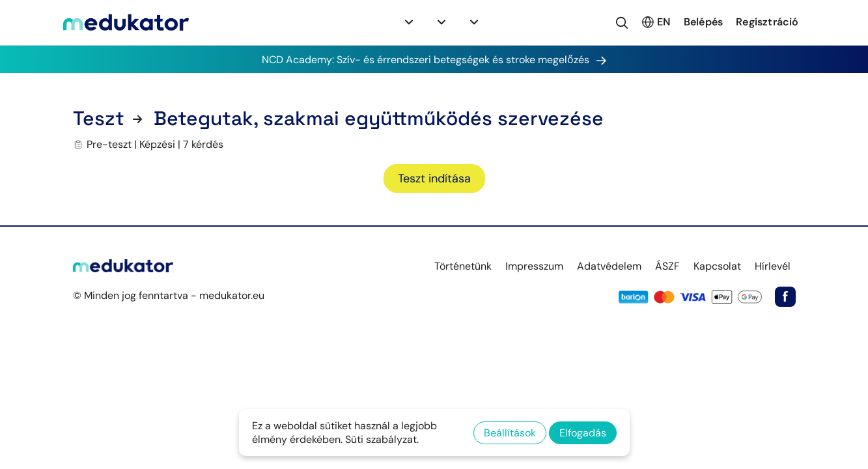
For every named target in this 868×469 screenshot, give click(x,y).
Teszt (99, 118)
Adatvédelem (609, 266)
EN (655, 22)
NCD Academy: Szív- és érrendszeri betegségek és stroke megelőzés (434, 59)
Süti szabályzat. (382, 439)
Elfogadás (583, 433)
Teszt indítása (434, 178)
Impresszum (534, 266)
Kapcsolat (717, 266)
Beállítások (510, 433)
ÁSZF (667, 266)
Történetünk (463, 266)
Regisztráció (767, 22)
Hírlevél (773, 266)
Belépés (703, 22)
